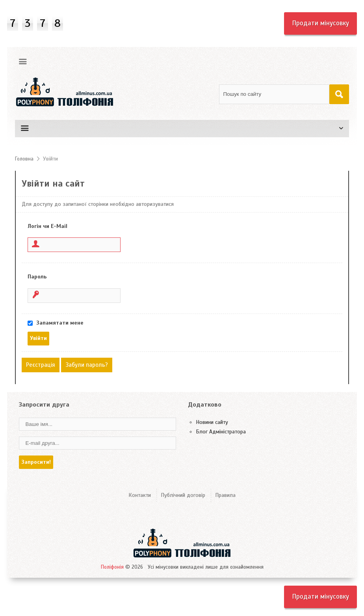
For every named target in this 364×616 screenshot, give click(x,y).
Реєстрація (41, 365)
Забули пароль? (87, 365)
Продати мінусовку (320, 23)
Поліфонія (112, 567)
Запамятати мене (60, 323)
